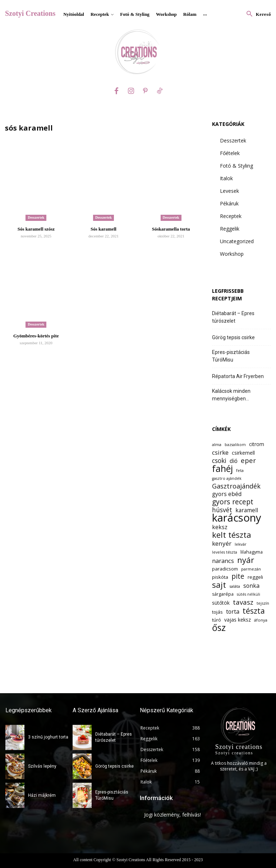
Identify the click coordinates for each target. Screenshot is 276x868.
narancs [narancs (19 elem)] (223, 561)
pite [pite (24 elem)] (238, 576)
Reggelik (230, 229)
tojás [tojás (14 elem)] (217, 612)
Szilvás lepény (42, 766)
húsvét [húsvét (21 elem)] (222, 510)
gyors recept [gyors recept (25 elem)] (233, 502)
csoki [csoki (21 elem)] (219, 461)
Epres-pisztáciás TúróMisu (231, 356)
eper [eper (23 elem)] (248, 460)
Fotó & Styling (236, 166)
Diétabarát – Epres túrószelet (233, 317)
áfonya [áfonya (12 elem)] (261, 620)
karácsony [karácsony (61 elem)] (237, 518)
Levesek (229, 191)
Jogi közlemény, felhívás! (172, 815)
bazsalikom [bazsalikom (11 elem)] (235, 445)
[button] (257, 14)
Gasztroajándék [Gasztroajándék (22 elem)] (236, 486)
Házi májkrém (42, 795)
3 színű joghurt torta (48, 737)
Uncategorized (237, 241)
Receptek (231, 216)
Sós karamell (103, 229)
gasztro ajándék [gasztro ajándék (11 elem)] (227, 478)
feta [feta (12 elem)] (240, 470)
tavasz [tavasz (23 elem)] (243, 602)
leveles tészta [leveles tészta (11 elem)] (225, 552)
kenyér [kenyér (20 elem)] (222, 543)
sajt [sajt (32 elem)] (219, 585)
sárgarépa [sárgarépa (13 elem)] (223, 594)
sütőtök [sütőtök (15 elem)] (221, 603)
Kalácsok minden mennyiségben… (231, 395)
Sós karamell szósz (36, 229)
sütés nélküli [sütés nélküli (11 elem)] (249, 594)
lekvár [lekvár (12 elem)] (241, 544)
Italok (226, 178)
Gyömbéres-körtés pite (36, 336)
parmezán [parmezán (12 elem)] (251, 569)
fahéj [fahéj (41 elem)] (222, 469)
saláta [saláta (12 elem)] (235, 586)
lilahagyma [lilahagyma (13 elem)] (252, 552)
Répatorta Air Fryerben (238, 376)
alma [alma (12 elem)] (217, 444)
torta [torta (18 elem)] (233, 612)
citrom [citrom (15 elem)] (257, 444)
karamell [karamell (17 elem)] (247, 510)
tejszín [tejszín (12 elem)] (263, 603)
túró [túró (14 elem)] (217, 620)
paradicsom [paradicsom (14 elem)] (225, 569)
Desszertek (36, 217)
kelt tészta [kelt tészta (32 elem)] (232, 535)
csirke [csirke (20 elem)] (220, 452)
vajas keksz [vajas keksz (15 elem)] (238, 620)
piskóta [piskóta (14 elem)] (220, 577)
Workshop (232, 254)
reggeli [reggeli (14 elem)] (255, 577)
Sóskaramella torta (171, 229)
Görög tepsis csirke (233, 337)
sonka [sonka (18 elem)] (251, 586)
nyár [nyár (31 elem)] (246, 560)
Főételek (230, 153)
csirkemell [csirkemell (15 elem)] (243, 453)
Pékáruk (229, 203)
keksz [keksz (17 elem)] (220, 527)
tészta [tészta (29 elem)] (254, 611)
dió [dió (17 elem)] (234, 461)
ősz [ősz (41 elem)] (219, 628)
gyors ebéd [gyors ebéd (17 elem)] (227, 494)
